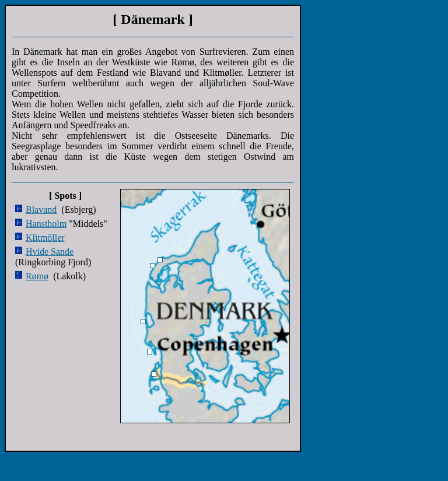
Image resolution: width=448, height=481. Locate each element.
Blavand (41, 210)
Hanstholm (46, 224)
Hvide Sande (50, 252)
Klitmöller (45, 238)
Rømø (37, 276)
